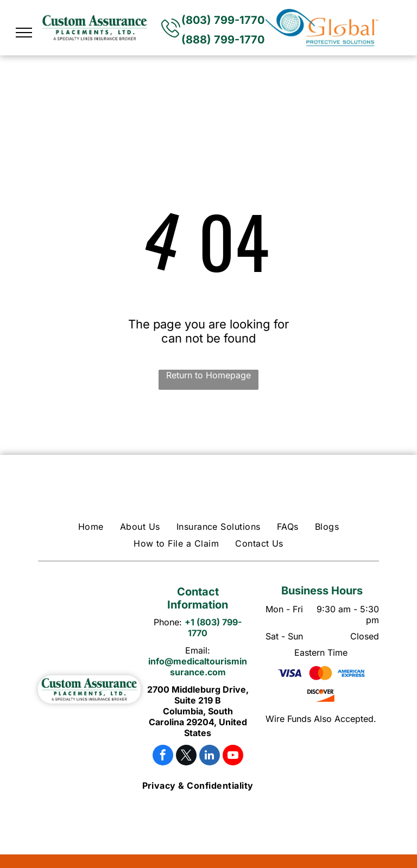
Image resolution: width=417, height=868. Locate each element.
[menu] (24, 33)
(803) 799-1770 (223, 20)
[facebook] (163, 756)
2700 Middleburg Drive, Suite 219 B (198, 695)
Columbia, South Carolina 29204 (191, 717)
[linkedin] (210, 756)
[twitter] (186, 756)
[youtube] (233, 756)
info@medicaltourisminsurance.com (198, 667)
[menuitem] (91, 527)
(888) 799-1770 (223, 40)
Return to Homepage (208, 375)
